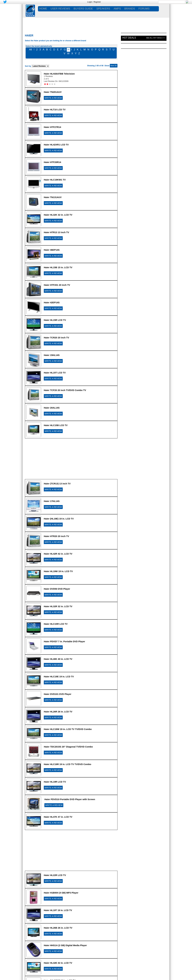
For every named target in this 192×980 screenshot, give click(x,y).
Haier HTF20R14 (52, 162)
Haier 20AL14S (52, 408)
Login (90, 2)
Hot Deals (129, 38)
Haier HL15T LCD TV (55, 373)
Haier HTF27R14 (52, 127)
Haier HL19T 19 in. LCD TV (58, 910)
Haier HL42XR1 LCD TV (56, 145)
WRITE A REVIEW (53, 98)
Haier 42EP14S (52, 302)
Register (97, 2)
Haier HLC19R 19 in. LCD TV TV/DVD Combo (67, 764)
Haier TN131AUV (53, 197)
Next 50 (114, 66)
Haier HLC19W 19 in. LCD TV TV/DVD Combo (68, 729)
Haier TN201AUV (53, 92)
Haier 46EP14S (52, 250)
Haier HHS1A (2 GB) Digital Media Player (65, 945)
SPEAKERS (103, 9)
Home (43, 9)
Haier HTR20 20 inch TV (56, 536)
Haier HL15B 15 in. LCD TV (58, 267)
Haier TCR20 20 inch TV (56, 338)
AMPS (117, 9)
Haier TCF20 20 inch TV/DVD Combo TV (65, 390)
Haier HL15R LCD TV (55, 320)
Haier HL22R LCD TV (55, 875)
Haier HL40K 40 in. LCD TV (58, 659)
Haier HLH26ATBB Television (59, 74)
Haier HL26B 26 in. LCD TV (58, 928)
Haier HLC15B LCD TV (56, 425)
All (31, 50)
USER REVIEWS (60, 9)
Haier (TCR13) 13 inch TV (57, 484)
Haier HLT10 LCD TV (55, 110)
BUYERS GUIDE (83, 9)
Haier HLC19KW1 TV (55, 180)
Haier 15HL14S (52, 355)
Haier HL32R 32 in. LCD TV (58, 606)
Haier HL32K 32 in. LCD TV (58, 215)
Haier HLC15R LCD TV (56, 624)
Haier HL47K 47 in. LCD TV (58, 817)
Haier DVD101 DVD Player (58, 694)
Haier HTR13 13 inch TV (56, 232)
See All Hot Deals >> (155, 38)
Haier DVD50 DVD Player (57, 589)
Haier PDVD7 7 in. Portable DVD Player (64, 641)
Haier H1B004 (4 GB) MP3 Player (61, 893)
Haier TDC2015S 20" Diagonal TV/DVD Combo (68, 747)
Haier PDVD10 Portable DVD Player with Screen (70, 799)
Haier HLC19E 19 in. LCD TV (59, 676)
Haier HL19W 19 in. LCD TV (58, 571)
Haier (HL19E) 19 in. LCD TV (59, 519)
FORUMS (144, 9)
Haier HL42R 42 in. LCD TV (58, 554)
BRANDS (130, 9)
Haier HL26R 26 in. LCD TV (58, 712)
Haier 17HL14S (52, 501)
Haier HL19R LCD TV (55, 782)
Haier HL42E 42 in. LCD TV (58, 963)
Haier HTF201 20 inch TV (57, 285)
